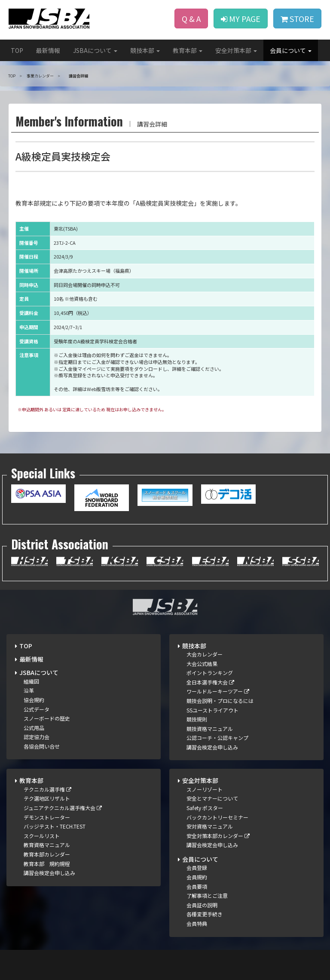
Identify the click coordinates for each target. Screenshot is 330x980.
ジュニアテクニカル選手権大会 (63, 808)
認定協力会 (37, 737)
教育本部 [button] (188, 50)
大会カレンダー (205, 654)
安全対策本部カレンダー (218, 836)
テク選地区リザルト (47, 798)
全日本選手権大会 (210, 682)
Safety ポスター (205, 808)
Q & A (191, 18)
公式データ (37, 709)
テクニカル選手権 (47, 789)
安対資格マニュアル (210, 826)
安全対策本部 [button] (236, 50)
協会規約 (34, 700)
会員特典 (197, 923)
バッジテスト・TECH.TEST (55, 826)
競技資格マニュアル (210, 729)
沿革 (29, 690)
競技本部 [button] (145, 50)
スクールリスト (42, 836)
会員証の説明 (202, 905)
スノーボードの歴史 (47, 718)
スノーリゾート (205, 789)
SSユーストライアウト (212, 710)
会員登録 (197, 868)
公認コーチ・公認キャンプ (217, 738)
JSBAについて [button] (95, 50)
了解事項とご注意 (207, 895)
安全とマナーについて (212, 798)
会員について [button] (291, 50)
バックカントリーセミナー (217, 817)
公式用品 (34, 728)
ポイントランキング (210, 673)
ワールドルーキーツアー (218, 691)
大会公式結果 (202, 664)
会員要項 (197, 886)
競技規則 (197, 719)
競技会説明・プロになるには (220, 701)
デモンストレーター (47, 817)
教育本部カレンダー (47, 854)
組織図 (31, 681)
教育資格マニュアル (47, 845)
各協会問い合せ (42, 746)
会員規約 (197, 877)
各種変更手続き (205, 914)
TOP (17, 50)
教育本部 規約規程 (47, 864)
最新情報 (48, 50)
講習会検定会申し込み (212, 747)
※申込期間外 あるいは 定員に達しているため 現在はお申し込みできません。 (92, 409)
